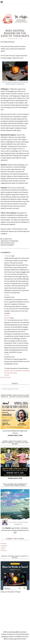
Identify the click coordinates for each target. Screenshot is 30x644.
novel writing (5, 243)
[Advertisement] (15, 612)
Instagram (4, 546)
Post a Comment (6, 377)
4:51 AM (7, 316)
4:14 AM (7, 295)
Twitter (3, 548)
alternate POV (7, 239)
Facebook (4, 543)
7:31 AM (7, 355)
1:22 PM (7, 375)
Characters (4, 241)
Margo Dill (7, 318)
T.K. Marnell (8, 256)
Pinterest (3, 550)
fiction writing (13, 241)
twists (12, 243)
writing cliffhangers (7, 245)
